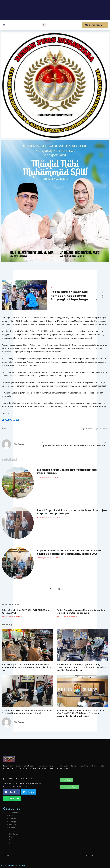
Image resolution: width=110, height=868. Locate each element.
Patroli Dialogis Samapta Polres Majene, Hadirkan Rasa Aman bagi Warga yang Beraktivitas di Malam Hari (26, 667)
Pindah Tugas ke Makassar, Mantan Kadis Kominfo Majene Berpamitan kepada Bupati (81, 612)
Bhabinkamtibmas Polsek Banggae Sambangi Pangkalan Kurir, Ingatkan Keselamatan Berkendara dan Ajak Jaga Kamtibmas (81, 667)
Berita (53, 288)
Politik (12, 815)
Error (11, 837)
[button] (4, 25)
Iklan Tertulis (14, 834)
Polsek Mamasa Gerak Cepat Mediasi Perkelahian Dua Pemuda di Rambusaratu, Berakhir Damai (27, 712)
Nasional (13, 825)
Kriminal (12, 831)
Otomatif (13, 818)
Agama (12, 843)
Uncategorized (15, 812)
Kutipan (12, 828)
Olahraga (13, 822)
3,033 (60, 589)
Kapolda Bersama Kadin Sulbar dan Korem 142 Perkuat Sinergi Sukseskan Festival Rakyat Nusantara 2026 (70, 552)
